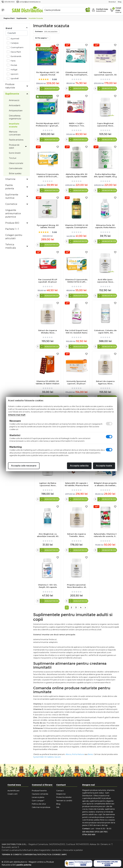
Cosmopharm (16, 47)
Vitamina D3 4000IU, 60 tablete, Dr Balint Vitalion (48, 382)
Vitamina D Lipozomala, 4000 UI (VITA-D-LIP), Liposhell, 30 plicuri (48, 175)
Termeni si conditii (64, 801)
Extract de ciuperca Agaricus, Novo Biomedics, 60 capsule (105, 382)
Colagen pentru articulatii (14, 237)
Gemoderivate (16, 168)
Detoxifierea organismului (15, 117)
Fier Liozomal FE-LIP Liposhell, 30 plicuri (48, 281)
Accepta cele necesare (24, 466)
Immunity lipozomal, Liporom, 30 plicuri (76, 382)
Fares (12, 61)
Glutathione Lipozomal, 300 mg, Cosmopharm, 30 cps (76, 74)
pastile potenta (24, 865)
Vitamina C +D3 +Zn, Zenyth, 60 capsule (48, 586)
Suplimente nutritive (12, 196)
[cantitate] (38, 89)
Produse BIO (12, 223)
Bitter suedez (15, 173)
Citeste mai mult (17, 415)
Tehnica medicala (10, 246)
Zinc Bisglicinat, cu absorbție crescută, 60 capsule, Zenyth (48, 535)
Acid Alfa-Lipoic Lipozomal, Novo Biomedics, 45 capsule (105, 281)
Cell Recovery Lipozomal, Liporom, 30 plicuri (105, 74)
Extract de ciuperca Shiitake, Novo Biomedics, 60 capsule (48, 332)
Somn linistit (15, 153)
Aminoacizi (14, 100)
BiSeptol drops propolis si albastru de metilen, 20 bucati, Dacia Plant (105, 484)
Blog (58, 804)
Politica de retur (39, 804)
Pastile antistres (16, 140)
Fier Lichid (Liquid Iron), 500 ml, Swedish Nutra (77, 332)
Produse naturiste (10, 86)
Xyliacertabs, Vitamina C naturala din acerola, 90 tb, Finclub (105, 535)
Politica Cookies (51, 854)
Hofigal (13, 69)
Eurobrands (15, 56)
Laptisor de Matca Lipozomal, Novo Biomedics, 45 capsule (48, 484)
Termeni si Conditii (12, 854)
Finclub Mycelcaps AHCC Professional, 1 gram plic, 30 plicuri (48, 125)
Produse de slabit (14, 146)
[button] (5, 10)
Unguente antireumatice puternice (13, 213)
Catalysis (14, 43)
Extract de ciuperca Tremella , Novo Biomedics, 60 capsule (77, 535)
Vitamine (10, 179)
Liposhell (14, 78)
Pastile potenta (10, 187)
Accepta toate (104, 466)
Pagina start (9, 18)
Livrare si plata (38, 797)
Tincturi (13, 158)
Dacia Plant (15, 52)
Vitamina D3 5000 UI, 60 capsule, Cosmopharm (77, 226)
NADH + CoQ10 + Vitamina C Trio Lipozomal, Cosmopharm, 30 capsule (77, 125)
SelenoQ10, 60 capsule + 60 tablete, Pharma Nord (77, 484)
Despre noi (61, 794)
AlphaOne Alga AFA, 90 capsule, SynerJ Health (77, 175)
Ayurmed (14, 38)
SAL (58, 807)
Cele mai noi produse (41, 807)
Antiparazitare (16, 111)
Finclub (13, 65)
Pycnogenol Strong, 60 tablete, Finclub (48, 226)
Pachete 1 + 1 (12, 229)
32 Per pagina (41, 38)
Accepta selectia (79, 466)
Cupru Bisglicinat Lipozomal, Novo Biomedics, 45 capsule (105, 125)
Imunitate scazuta (14, 125)
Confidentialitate (32, 854)
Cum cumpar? (38, 801)
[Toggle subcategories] (27, 86)
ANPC (64, 854)
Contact (60, 791)
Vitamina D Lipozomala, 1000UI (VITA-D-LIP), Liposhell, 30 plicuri (76, 281)
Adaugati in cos (52, 89)
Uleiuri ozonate (16, 163)
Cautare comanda (40, 794)
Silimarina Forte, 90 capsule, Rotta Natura (105, 226)
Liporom (14, 74)
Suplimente (22, 18)
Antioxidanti (15, 105)
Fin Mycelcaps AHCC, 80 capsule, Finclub (48, 74)
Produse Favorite (39, 791)
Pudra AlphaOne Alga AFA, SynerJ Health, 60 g (105, 175)
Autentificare (13, 791)
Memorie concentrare (15, 133)
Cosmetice (11, 204)
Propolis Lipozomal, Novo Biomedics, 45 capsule (76, 586)
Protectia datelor (64, 797)
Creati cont (13, 794)
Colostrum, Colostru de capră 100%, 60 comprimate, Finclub (105, 332)
